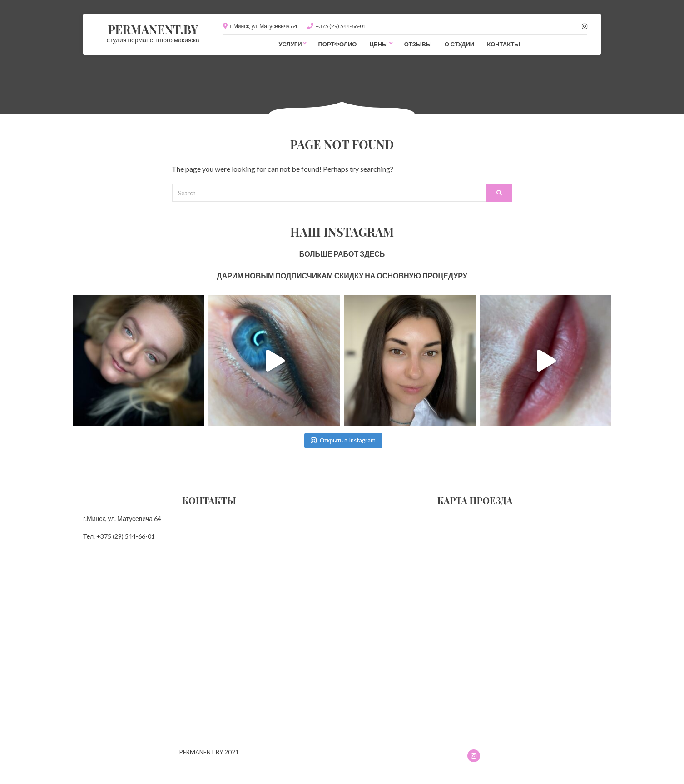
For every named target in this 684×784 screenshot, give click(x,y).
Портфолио (337, 44)
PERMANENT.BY (153, 29)
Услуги (290, 44)
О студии (460, 44)
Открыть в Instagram (343, 440)
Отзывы (418, 44)
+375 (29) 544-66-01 (341, 26)
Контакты (503, 44)
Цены (378, 44)
